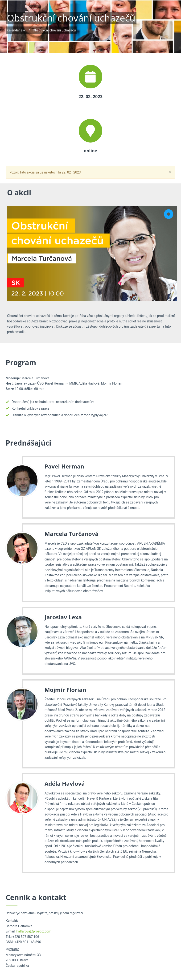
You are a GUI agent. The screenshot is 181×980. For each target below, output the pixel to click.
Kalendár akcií (17, 30)
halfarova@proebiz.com (34, 931)
